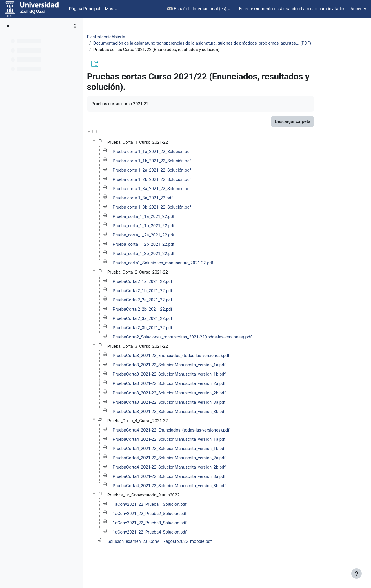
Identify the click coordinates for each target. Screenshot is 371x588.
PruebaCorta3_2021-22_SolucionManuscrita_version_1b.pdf (192, 385)
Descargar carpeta (314, 129)
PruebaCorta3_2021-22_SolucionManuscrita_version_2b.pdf (192, 404)
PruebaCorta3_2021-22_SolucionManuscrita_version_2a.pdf (192, 394)
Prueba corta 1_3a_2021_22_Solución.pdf (174, 196)
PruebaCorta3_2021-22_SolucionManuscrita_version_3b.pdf (192, 423)
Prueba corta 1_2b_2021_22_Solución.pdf (174, 187)
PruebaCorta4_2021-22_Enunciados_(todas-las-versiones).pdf (194, 441)
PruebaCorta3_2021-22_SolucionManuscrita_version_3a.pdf (192, 413)
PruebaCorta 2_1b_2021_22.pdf (165, 300)
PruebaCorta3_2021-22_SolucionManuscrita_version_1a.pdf (192, 376)
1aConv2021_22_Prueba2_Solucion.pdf (172, 526)
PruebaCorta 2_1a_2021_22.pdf (165, 291)
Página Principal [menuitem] (85, 9)
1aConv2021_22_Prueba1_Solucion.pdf (172, 517)
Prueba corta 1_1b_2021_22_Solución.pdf (174, 168)
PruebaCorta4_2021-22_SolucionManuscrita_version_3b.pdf (192, 498)
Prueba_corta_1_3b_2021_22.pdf (166, 263)
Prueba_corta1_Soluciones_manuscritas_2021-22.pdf (186, 272)
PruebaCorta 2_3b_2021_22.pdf (165, 338)
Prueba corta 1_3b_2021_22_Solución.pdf (174, 215)
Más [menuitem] (109, 9)
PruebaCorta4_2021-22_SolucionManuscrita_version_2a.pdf (192, 470)
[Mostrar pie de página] (357, 574)
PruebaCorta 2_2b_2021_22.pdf (165, 319)
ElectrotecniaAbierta (128, 37)
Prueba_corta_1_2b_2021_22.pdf (166, 253)
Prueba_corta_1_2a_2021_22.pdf (166, 244)
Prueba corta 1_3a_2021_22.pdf (165, 206)
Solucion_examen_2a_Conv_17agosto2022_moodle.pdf (183, 554)
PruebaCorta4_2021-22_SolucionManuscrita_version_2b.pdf (192, 479)
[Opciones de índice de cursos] (75, 26)
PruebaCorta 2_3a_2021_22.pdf (165, 328)
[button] (199, 9)
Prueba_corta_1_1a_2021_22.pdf (166, 225)
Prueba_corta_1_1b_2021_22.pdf (166, 234)
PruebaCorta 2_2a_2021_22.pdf (165, 310)
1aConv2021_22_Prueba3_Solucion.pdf (172, 536)
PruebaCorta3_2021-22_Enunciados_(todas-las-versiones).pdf (194, 366)
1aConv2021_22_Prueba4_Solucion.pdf (172, 545)
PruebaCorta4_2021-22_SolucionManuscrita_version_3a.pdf (192, 489)
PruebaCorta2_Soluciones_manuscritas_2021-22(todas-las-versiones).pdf (205, 347)
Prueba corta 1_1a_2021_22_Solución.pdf (174, 159)
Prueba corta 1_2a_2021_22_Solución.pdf (174, 178)
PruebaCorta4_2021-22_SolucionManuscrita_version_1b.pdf (192, 460)
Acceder (358, 9)
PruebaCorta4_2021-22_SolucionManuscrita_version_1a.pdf (192, 451)
